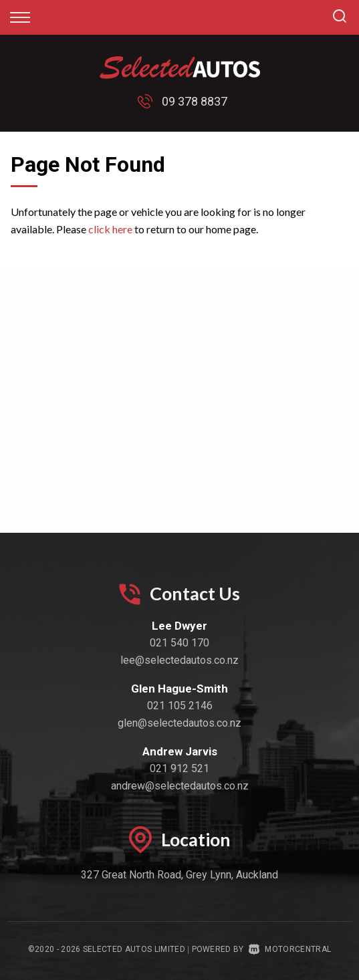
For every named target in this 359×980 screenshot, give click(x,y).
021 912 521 (179, 768)
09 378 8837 (195, 101)
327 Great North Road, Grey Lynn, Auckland (179, 875)
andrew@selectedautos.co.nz (180, 786)
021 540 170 (179, 643)
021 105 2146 (180, 706)
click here (110, 229)
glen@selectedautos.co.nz (179, 723)
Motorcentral (290, 949)
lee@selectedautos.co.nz (179, 660)
